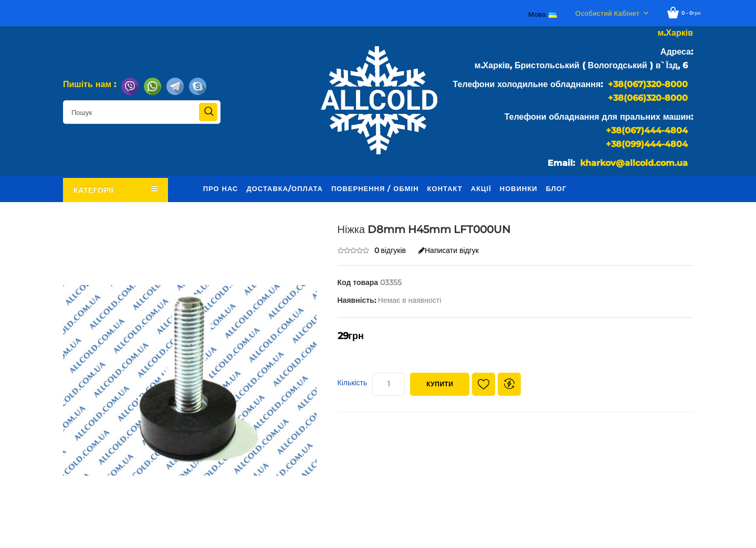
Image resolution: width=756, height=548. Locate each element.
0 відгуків (390, 250)
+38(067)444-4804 (647, 130)
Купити (440, 384)
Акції (481, 188)
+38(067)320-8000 (648, 84)
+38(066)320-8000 (648, 98)
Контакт (445, 188)
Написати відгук (449, 250)
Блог (556, 188)
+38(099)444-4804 (647, 144)
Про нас (221, 188)
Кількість (353, 383)
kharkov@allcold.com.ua (634, 163)
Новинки (519, 188)
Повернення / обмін (375, 188)
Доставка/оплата (285, 188)
